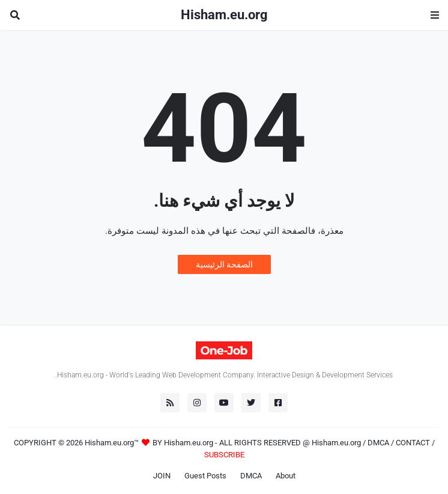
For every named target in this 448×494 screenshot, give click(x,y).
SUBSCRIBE (224, 455)
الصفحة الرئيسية (224, 264)
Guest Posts (205, 476)
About (286, 476)
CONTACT (413, 443)
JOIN (162, 476)
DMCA (378, 443)
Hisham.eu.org (224, 15)
